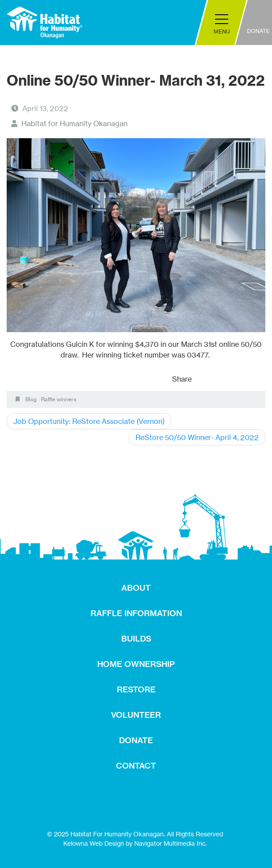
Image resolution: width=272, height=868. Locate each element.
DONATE (136, 740)
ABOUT (136, 588)
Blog (31, 399)
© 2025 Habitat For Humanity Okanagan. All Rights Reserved (135, 834)
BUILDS (136, 639)
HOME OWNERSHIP (136, 664)
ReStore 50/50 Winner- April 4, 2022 (197, 437)
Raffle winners (59, 399)
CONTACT (136, 766)
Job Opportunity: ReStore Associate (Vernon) (89, 421)
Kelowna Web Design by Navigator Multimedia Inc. (135, 843)
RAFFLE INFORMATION (136, 613)
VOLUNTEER (136, 715)
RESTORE (136, 689)
